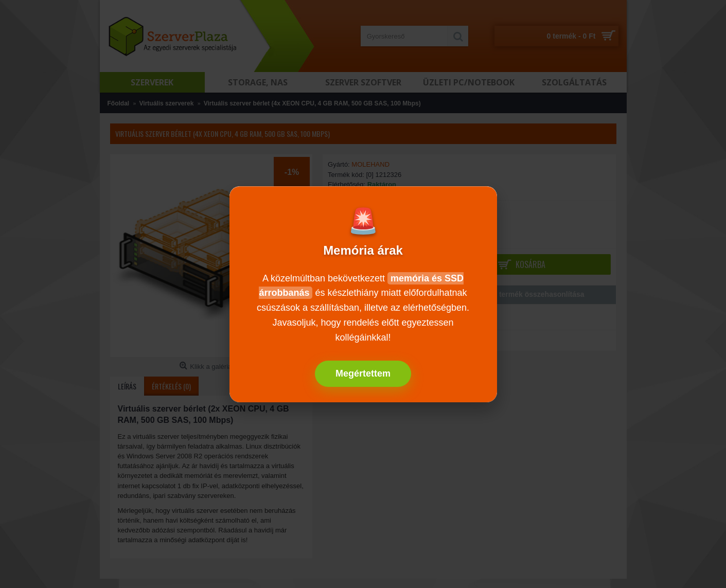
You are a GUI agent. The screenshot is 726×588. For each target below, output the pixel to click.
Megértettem (363, 373)
